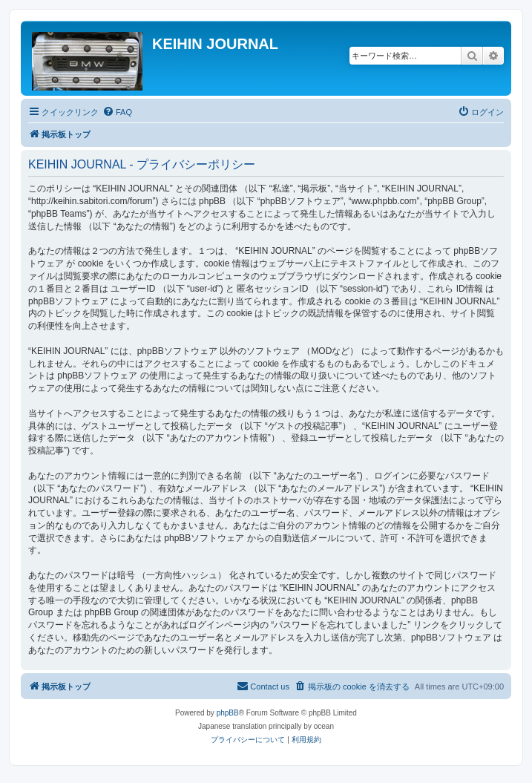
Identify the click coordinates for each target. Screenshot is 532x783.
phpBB (228, 713)
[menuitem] (117, 112)
